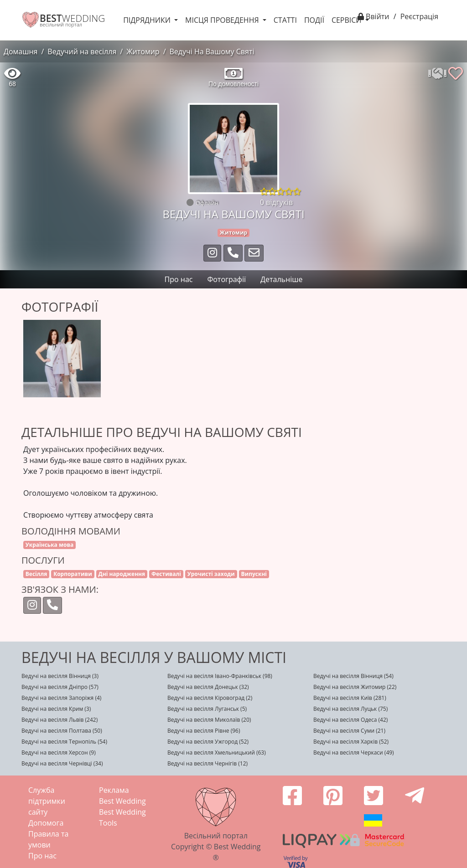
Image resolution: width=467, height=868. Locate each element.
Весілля (36, 574)
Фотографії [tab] (226, 279)
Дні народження (122, 574)
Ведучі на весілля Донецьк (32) (208, 687)
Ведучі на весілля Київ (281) (350, 698)
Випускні (254, 574)
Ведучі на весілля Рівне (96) (204, 731)
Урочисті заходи (211, 574)
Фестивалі (166, 574)
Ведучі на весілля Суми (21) (349, 731)
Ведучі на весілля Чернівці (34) (62, 763)
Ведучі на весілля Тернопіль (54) (64, 742)
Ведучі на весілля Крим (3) (56, 709)
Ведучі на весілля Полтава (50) (62, 731)
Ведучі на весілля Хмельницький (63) (217, 752)
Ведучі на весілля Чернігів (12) (208, 763)
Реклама (114, 790)
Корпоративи (73, 574)
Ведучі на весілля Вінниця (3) (60, 676)
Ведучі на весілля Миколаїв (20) (209, 720)
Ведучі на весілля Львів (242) (60, 720)
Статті (285, 20)
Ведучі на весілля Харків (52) (351, 742)
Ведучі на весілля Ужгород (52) (208, 742)
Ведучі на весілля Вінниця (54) (353, 676)
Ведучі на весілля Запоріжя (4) (61, 698)
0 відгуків (276, 202)
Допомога (46, 823)
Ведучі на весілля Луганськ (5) (207, 709)
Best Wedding (122, 801)
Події (314, 20)
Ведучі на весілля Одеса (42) (350, 720)
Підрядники (148, 20)
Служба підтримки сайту (47, 801)
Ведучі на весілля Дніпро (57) (60, 687)
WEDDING (72, 18)
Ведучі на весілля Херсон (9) (59, 752)
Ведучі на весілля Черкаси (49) (354, 752)
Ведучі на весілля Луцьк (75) (350, 709)
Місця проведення (223, 20)
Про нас (42, 856)
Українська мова (50, 545)
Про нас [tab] (179, 279)
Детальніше (281, 279)
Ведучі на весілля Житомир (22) (355, 687)
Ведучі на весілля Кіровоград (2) (210, 698)
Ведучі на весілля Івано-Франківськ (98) (220, 676)
